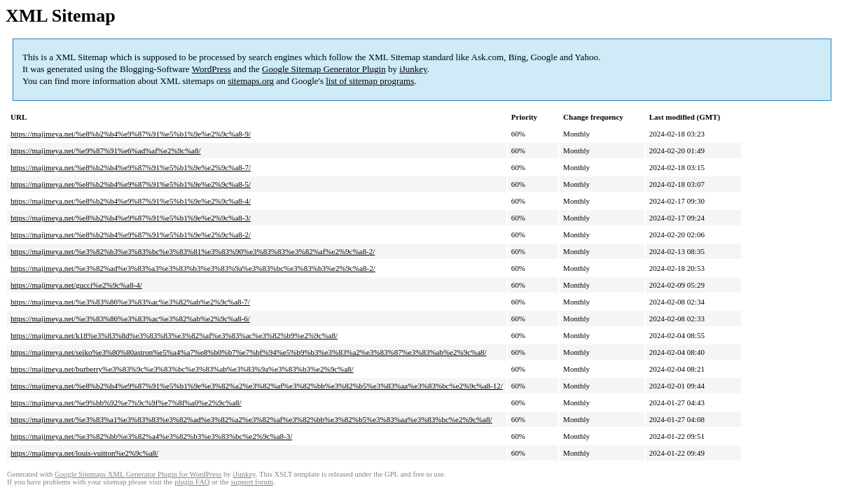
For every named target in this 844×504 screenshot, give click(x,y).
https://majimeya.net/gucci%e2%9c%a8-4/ (76, 285)
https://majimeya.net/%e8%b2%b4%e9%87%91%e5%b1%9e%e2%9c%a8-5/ (131, 184)
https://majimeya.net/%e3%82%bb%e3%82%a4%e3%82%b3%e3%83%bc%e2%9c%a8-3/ (151, 436)
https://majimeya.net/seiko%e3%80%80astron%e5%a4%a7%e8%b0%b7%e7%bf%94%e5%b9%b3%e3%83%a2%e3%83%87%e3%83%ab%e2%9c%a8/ (249, 352)
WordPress (212, 69)
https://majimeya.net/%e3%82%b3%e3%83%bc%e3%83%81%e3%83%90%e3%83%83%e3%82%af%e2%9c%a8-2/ (193, 251)
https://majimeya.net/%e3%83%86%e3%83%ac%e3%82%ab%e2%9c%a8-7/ (130, 302)
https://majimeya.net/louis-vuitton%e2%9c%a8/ (84, 453)
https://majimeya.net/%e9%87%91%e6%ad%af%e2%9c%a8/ (106, 150)
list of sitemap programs (370, 81)
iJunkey (413, 69)
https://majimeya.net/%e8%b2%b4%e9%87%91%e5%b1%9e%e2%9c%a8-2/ (131, 234)
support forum (252, 482)
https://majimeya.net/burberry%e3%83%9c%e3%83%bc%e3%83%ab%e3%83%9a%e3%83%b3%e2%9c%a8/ (182, 369)
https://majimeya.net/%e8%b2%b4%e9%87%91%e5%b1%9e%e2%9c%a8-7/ (131, 167)
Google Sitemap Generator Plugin (324, 69)
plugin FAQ (192, 482)
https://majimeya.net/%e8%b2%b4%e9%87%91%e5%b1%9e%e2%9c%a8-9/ (131, 134)
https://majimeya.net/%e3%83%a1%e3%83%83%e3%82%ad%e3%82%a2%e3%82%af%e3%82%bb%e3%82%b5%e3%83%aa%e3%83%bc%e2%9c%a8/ (251, 419)
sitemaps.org (251, 81)
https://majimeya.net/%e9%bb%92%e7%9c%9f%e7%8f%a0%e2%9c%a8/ (126, 402)
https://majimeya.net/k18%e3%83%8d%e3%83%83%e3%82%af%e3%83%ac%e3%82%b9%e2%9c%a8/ (174, 335)
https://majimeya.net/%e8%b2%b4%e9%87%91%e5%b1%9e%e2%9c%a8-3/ (131, 218)
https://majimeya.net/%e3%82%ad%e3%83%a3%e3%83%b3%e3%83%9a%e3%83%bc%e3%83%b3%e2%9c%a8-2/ (193, 268)
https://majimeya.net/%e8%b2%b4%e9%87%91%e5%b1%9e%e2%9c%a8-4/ (131, 201)
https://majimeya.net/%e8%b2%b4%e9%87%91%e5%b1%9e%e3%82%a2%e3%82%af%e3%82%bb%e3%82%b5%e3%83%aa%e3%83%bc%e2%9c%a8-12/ (257, 386)
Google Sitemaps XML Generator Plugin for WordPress (138, 474)
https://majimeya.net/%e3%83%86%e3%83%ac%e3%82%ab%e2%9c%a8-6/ (130, 318)
